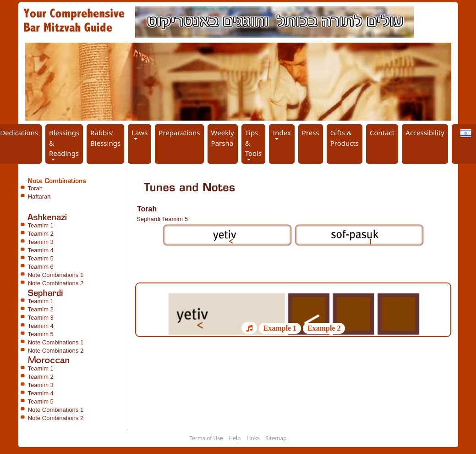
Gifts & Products (345, 138)
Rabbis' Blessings (105, 138)
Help (235, 438)
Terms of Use (206, 438)
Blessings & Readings (64, 143)
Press (311, 133)
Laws (140, 133)
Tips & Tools (254, 143)
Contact (382, 133)
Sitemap (276, 438)
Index (282, 133)
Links (253, 438)
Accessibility (425, 133)
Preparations (179, 133)
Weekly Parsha (223, 138)
